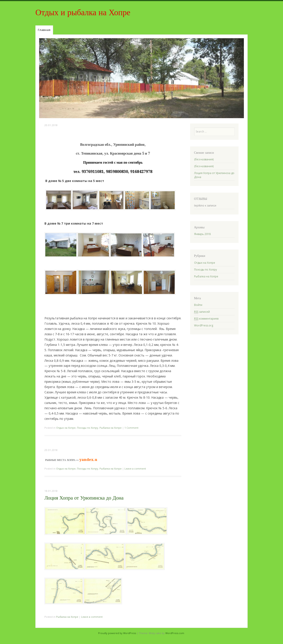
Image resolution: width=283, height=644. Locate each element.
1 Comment (131, 428)
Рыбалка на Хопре (111, 428)
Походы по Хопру (88, 428)
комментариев (206, 319)
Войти (198, 305)
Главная (44, 30)
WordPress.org (204, 325)
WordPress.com (175, 633)
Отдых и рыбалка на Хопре (83, 12)
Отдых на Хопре (66, 428)
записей (202, 312)
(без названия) (204, 159)
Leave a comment (135, 469)
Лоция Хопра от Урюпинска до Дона (84, 498)
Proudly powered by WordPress (117, 633)
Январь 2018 (202, 234)
